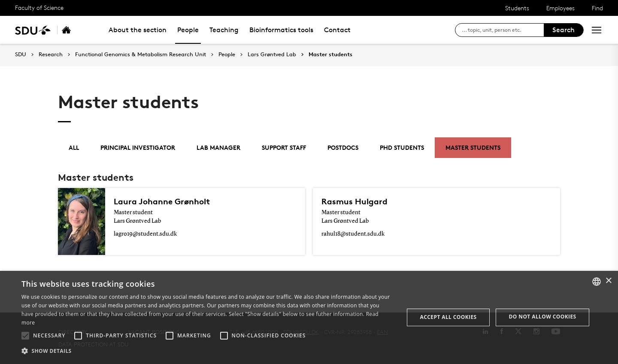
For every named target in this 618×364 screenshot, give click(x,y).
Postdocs (343, 147)
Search (563, 30)
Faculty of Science (39, 8)
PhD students (402, 147)
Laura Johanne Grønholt (162, 201)
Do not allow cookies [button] (543, 317)
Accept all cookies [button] (448, 317)
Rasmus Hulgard (354, 201)
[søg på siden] (503, 30)
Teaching (224, 30)
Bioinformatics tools (281, 30)
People (188, 30)
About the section (138, 30)
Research (51, 55)
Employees (560, 8)
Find (597, 8)
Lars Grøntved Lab (272, 55)
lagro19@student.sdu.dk (145, 234)
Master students (330, 55)
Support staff (284, 147)
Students (517, 8)
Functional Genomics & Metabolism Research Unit (141, 55)
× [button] (608, 281)
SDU (21, 54)
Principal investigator (138, 147)
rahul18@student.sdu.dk (353, 234)
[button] (25, 336)
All (74, 147)
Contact (337, 30)
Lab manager (218, 147)
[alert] (309, 317)
